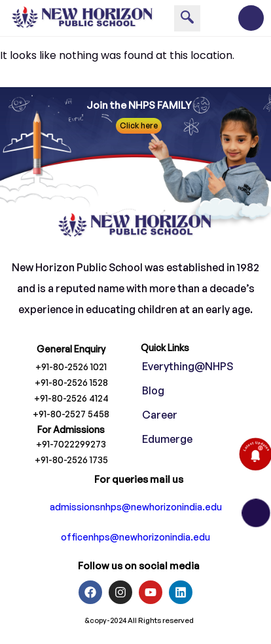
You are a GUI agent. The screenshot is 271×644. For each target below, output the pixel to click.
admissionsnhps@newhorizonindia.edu (136, 507)
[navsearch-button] (187, 18)
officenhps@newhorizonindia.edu (135, 537)
